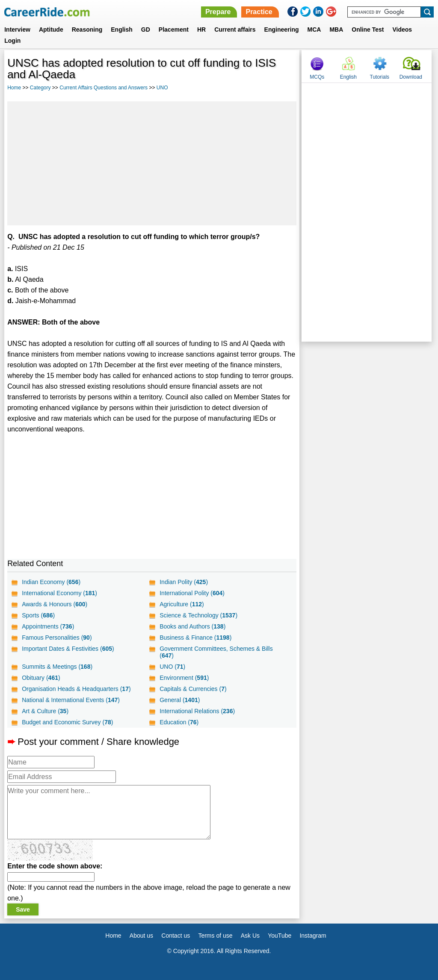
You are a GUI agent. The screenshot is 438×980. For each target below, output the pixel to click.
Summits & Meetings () (57, 667)
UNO (162, 88)
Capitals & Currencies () (193, 689)
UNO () (172, 667)
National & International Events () (71, 700)
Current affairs (235, 30)
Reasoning (87, 30)
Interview (17, 30)
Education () (179, 722)
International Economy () (59, 593)
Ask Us (250, 936)
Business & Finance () (195, 638)
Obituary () (41, 678)
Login (12, 41)
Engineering (282, 30)
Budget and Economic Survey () (67, 722)
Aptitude (51, 30)
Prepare (218, 12)
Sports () (38, 615)
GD (146, 30)
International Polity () (192, 593)
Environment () (184, 678)
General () (180, 700)
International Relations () (197, 711)
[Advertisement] (152, 163)
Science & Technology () (198, 615)
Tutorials (380, 77)
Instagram (313, 936)
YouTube (280, 936)
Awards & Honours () (55, 604)
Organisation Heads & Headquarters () (76, 689)
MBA (336, 30)
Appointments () (48, 626)
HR (201, 30)
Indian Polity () (184, 582)
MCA (314, 30)
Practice (259, 12)
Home (14, 88)
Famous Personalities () (57, 638)
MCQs (317, 77)
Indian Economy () (51, 582)
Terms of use (215, 936)
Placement (174, 30)
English (122, 30)
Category (40, 88)
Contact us (176, 936)
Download (411, 77)
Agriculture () (182, 604)
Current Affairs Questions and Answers (104, 88)
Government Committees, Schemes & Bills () (216, 652)
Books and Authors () (192, 626)
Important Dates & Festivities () (68, 649)
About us (141, 936)
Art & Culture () (45, 711)
